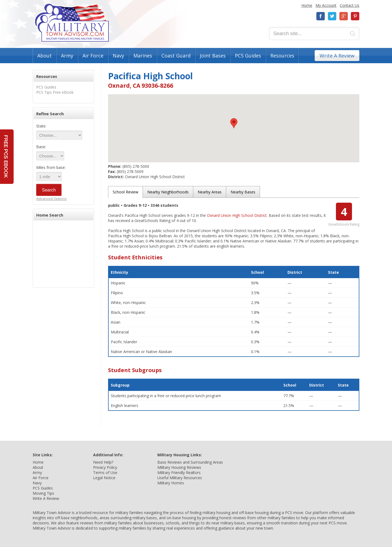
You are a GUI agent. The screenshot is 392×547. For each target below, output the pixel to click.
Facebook (321, 16)
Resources (282, 56)
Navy (118, 56)
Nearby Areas (210, 192)
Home (307, 5)
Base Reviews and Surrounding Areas (190, 462)
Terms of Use (105, 472)
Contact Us (350, 5)
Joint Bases (213, 56)
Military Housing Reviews (179, 467)
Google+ (344, 16)
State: (41, 126)
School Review (125, 192)
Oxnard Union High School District (237, 215)
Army (67, 56)
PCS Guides (248, 56)
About (45, 56)
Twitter (332, 16)
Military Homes (171, 483)
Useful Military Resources (180, 478)
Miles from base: (51, 167)
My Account (326, 5)
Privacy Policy (105, 467)
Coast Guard (176, 56)
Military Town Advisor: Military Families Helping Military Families (72, 23)
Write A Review (337, 56)
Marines (143, 56)
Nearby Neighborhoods (168, 192)
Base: (41, 147)
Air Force (93, 56)
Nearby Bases (243, 192)
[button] (234, 123)
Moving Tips (43, 493)
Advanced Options (51, 199)
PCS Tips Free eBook (55, 92)
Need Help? (103, 462)
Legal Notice (104, 478)
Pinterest (355, 16)
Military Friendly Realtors (179, 472)
